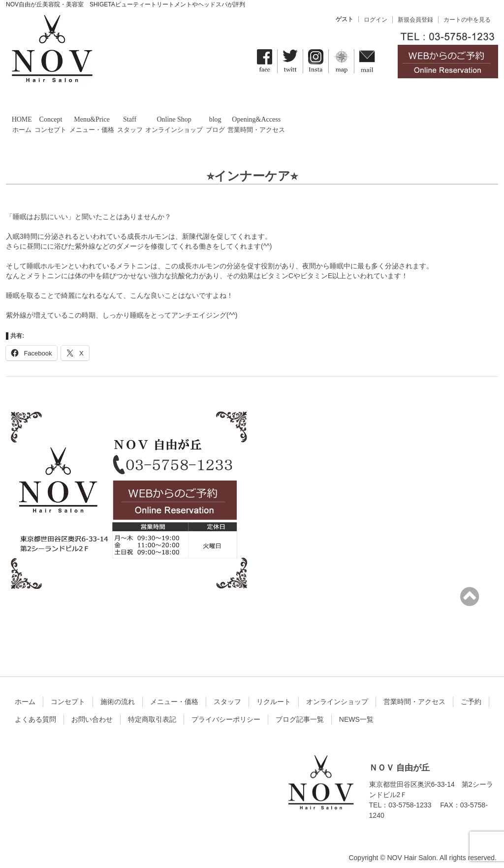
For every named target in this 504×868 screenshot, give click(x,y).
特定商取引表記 (152, 712)
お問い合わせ (92, 712)
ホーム (25, 694)
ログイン (376, 20)
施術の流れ (118, 694)
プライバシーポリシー (226, 712)
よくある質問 (35, 712)
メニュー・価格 (174, 694)
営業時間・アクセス (414, 694)
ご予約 (471, 694)
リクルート (274, 694)
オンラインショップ (337, 694)
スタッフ (227, 694)
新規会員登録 (415, 20)
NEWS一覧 (356, 712)
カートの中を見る (467, 20)
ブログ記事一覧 (300, 712)
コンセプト (68, 694)
